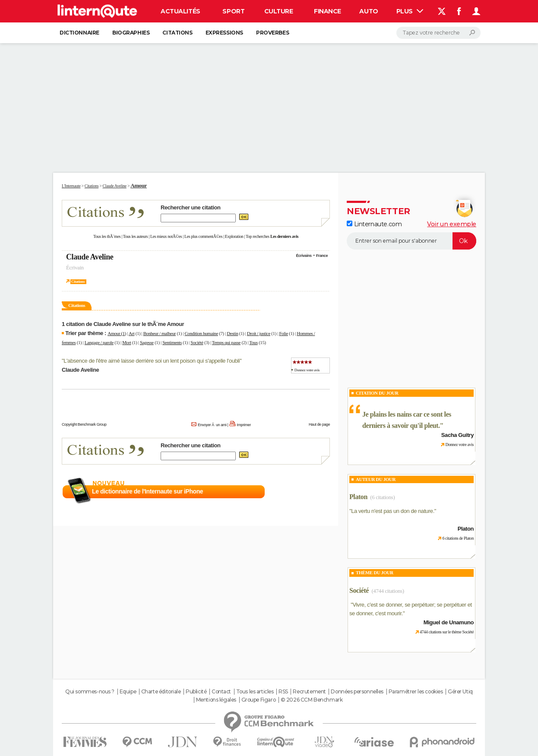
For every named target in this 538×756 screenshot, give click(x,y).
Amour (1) (117, 333)
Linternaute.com (374, 224)
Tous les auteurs (136, 236)
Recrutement (309, 692)
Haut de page (319, 424)
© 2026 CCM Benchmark (312, 700)
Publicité (196, 692)
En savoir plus (311, 492)
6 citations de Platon (458, 538)
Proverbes (272, 33)
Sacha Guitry (457, 435)
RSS (283, 692)
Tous (253, 342)
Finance (328, 11)
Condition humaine (201, 333)
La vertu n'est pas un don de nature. (393, 511)
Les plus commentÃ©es (203, 236)
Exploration (234, 236)
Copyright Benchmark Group (84, 424)
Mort (127, 342)
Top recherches (258, 236)
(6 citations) (382, 497)
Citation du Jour (377, 393)
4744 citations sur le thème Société (447, 632)
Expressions (224, 33)
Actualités (180, 11)
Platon (358, 497)
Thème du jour (375, 573)
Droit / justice (259, 333)
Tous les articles (255, 692)
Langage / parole (99, 342)
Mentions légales (216, 700)
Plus (410, 11)
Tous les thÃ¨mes (107, 236)
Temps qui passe (226, 342)
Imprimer (244, 425)
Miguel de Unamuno (449, 622)
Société (197, 342)
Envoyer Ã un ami (212, 425)
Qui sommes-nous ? (90, 692)
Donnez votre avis (307, 370)
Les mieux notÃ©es (166, 236)
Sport (233, 11)
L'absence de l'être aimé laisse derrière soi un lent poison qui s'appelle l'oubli (152, 361)
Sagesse (147, 342)
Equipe (128, 692)
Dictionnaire (79, 33)
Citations (177, 33)
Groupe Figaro (259, 700)
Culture (279, 11)
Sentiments (172, 342)
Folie (283, 333)
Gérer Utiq (460, 692)
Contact (221, 692)
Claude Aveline (90, 257)
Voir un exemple (452, 224)
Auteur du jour (376, 479)
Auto (369, 11)
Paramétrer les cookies (416, 692)
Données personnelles (357, 692)
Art (131, 333)
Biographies (131, 33)
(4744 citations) (388, 591)
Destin (232, 333)
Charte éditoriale (161, 692)
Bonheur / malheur (160, 333)
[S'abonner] (411, 241)
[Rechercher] (438, 33)
